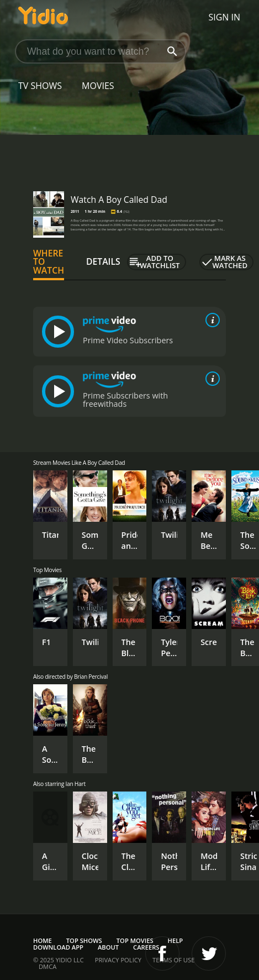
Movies (98, 86)
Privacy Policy (118, 960)
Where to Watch (49, 262)
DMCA (47, 966)
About (108, 947)
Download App (58, 947)
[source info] (210, 320)
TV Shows (40, 86)
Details (103, 261)
